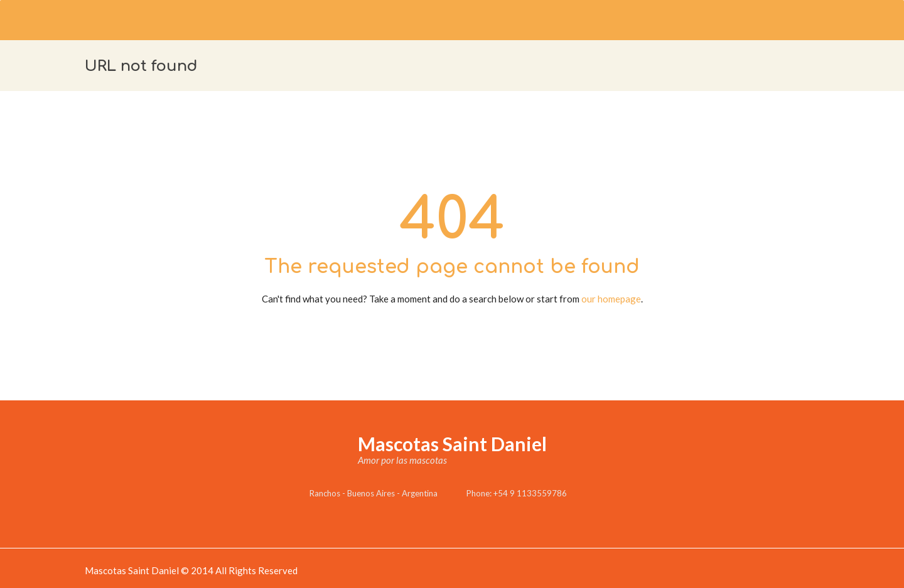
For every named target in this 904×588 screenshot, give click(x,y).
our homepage (611, 299)
